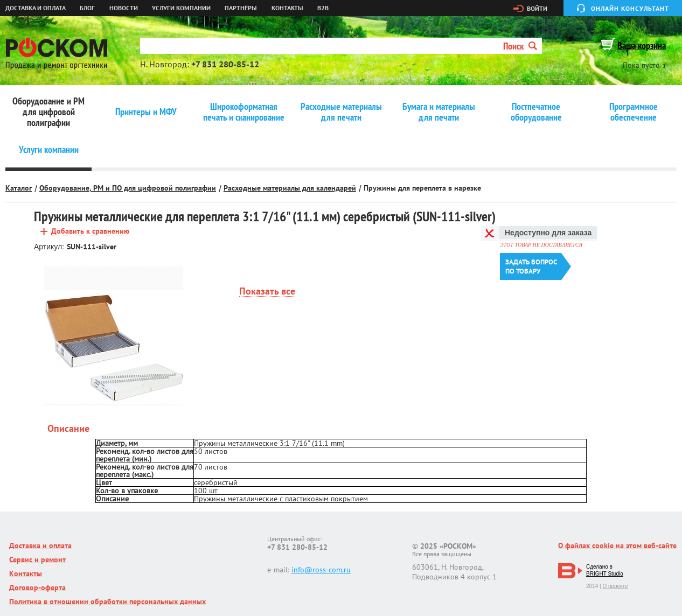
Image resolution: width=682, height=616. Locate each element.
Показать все (267, 292)
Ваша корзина (642, 45)
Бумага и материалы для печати (439, 112)
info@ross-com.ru (321, 570)
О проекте (615, 586)
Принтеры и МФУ (146, 112)
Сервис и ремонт (37, 559)
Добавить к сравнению (90, 231)
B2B (323, 8)
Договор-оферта (37, 587)
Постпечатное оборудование (536, 112)
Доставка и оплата (36, 8)
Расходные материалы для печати (341, 112)
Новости (124, 8)
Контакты (287, 8)
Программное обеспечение (634, 112)
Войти (537, 9)
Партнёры (241, 8)
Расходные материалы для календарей (290, 188)
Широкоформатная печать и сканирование (244, 112)
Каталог (19, 188)
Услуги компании (181, 8)
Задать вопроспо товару (531, 267)
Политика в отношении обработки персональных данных (107, 601)
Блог (87, 8)
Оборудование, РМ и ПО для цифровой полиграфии (128, 188)
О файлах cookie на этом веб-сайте (617, 545)
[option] (113, 336)
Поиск (520, 46)
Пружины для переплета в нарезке (422, 188)
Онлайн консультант (630, 8)
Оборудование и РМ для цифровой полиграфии (48, 112)
